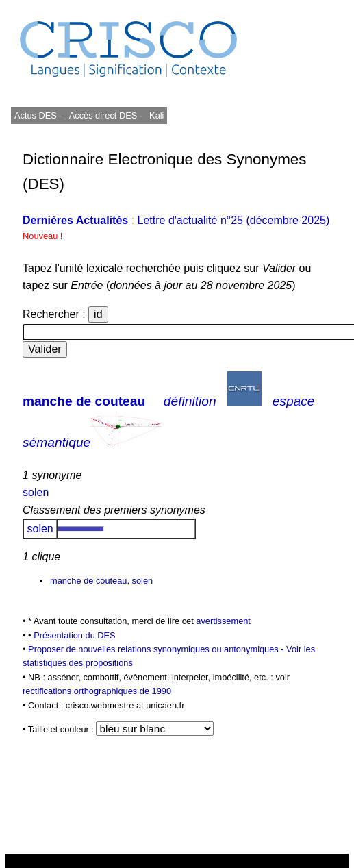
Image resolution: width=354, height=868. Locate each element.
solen (36, 492)
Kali (156, 115)
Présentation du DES (75, 635)
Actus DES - (38, 115)
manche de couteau (84, 401)
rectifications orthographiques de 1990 (97, 691)
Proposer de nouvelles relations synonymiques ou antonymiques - (157, 649)
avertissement (223, 621)
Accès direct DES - (106, 115)
